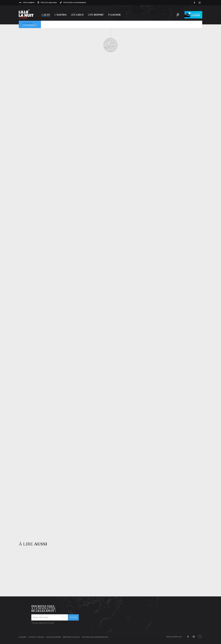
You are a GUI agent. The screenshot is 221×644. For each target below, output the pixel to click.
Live (96, 15)
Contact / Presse (36, 637)
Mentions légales (71, 637)
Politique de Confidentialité (95, 637)
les (77, 15)
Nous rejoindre (54, 637)
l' (61, 15)
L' (46, 15)
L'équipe (23, 637)
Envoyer (73, 617)
